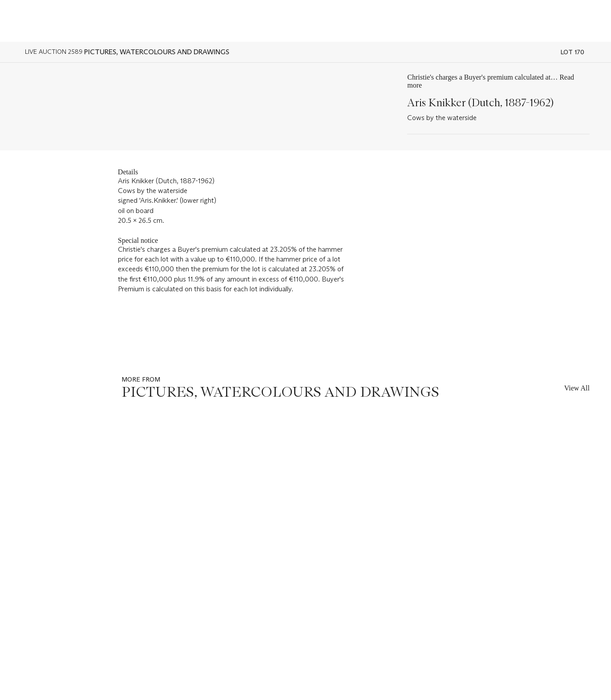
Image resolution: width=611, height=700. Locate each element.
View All (577, 388)
